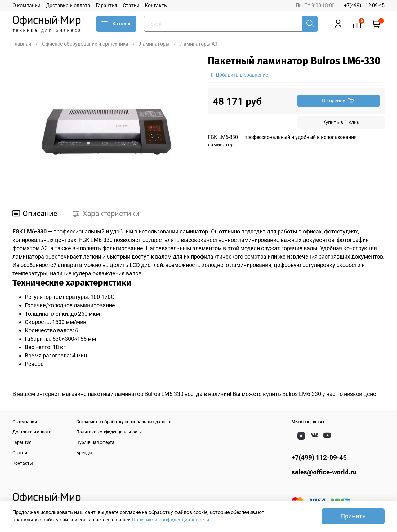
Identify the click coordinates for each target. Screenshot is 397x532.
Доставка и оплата (68, 5)
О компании (26, 5)
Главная (22, 44)
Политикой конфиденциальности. (171, 520)
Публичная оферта (95, 443)
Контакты (156, 5)
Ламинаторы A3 (199, 44)
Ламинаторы (154, 44)
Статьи (131, 5)
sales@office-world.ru (324, 472)
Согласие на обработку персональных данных (124, 422)
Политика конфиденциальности (109, 432)
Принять (353, 516)
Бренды (84, 453)
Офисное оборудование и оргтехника (85, 44)
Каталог (116, 24)
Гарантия (107, 5)
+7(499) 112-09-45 (364, 5)
